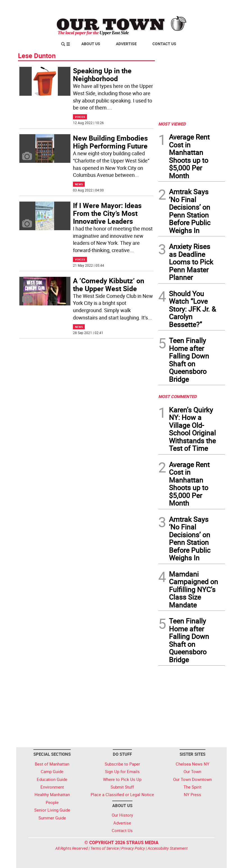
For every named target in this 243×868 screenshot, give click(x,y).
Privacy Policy (133, 848)
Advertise (126, 44)
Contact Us (164, 44)
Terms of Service (105, 848)
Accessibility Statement (168, 848)
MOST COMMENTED (177, 396)
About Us (91, 44)
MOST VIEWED (172, 124)
